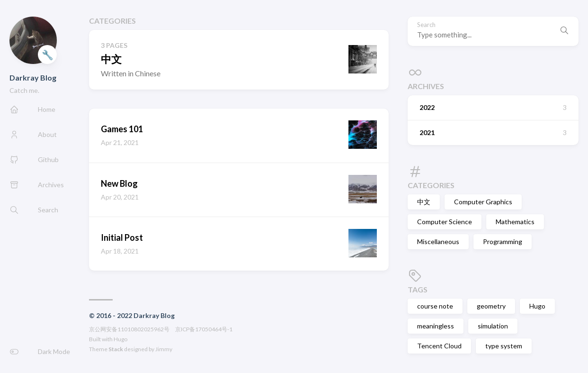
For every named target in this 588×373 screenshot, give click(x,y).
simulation (493, 326)
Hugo (120, 339)
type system (504, 346)
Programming (503, 241)
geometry (491, 306)
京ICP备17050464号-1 (204, 329)
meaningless (436, 326)
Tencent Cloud (439, 346)
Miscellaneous (438, 241)
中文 (424, 202)
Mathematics (515, 222)
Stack (116, 349)
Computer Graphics (483, 202)
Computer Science (445, 222)
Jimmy (164, 349)
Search (426, 25)
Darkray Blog (33, 77)
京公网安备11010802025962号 (129, 329)
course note (435, 306)
